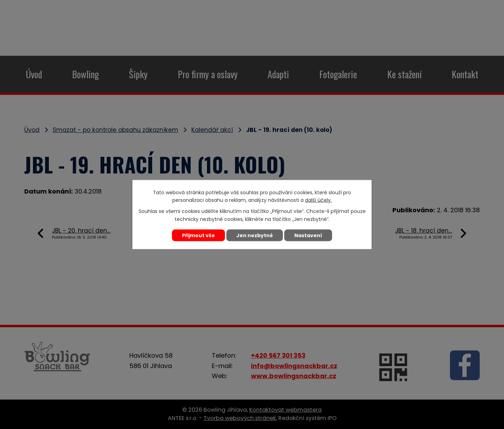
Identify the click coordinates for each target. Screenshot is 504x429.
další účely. (318, 200)
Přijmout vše (198, 235)
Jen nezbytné (255, 235)
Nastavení (308, 235)
